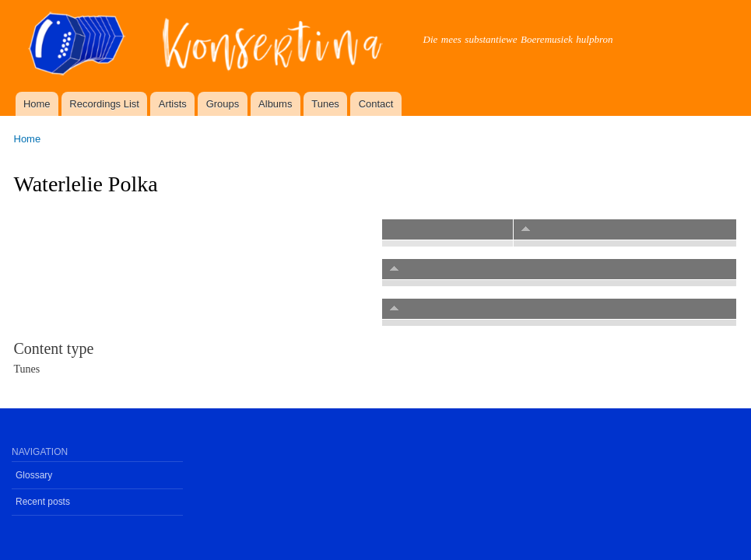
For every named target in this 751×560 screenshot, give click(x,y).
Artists (173, 104)
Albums (275, 104)
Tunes (325, 104)
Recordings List (104, 104)
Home (37, 104)
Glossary (34, 475)
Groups (223, 104)
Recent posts (43, 502)
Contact (376, 104)
